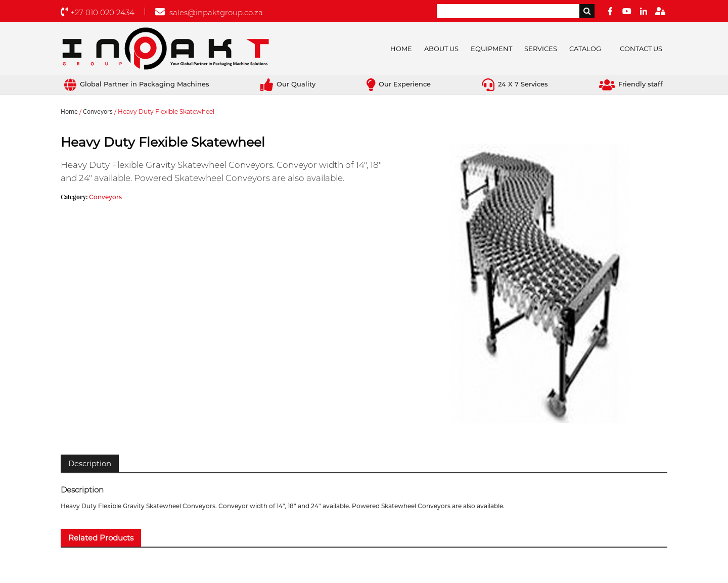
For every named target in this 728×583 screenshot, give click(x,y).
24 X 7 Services (515, 84)
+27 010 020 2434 (98, 12)
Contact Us (641, 49)
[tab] (90, 463)
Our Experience (399, 84)
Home (401, 49)
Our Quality (288, 84)
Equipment (491, 49)
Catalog (585, 49)
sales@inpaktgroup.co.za (209, 12)
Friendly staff (631, 84)
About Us (441, 49)
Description (90, 463)
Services (541, 49)
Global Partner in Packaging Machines (137, 84)
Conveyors (98, 112)
